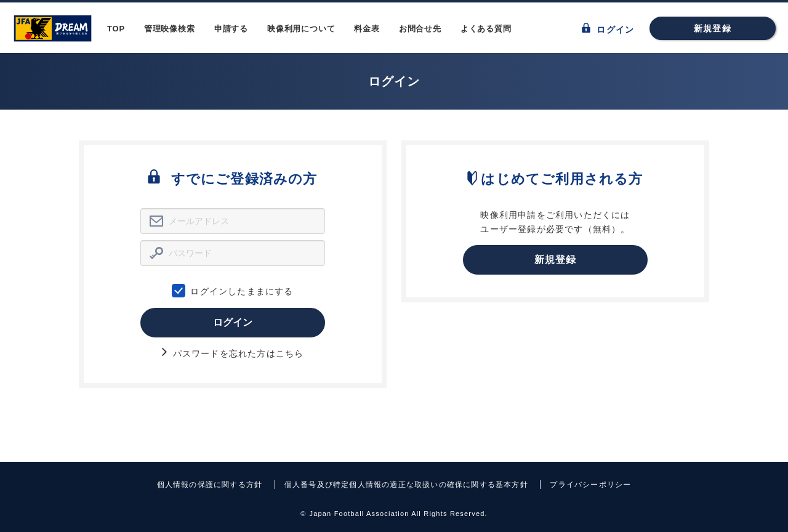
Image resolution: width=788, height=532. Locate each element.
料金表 (367, 29)
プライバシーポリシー (590, 485)
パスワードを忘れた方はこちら (233, 353)
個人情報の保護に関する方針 (210, 485)
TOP (116, 29)
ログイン (608, 29)
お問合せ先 (420, 29)
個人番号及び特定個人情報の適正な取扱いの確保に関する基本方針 (406, 485)
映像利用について (301, 29)
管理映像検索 (170, 29)
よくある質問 (486, 29)
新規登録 (713, 28)
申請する (231, 29)
